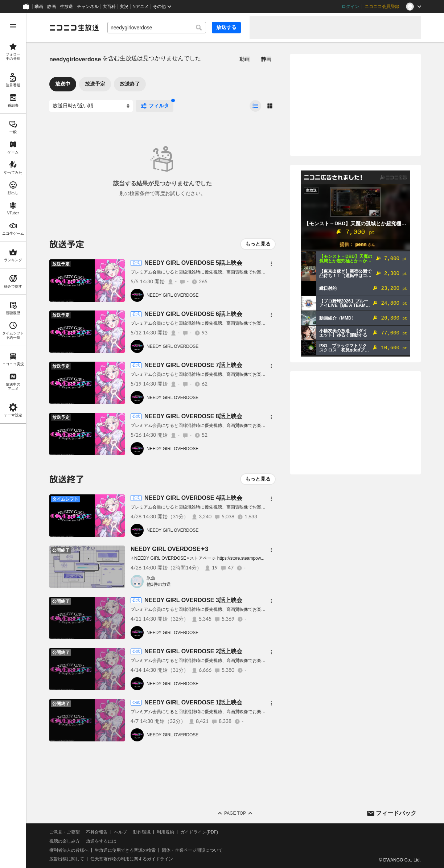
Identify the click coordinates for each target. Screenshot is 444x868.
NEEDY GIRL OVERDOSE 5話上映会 (193, 263)
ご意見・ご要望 (65, 832)
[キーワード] (157, 28)
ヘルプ (120, 832)
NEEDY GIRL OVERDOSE (172, 295)
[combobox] (157, 28)
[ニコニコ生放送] (74, 28)
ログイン (350, 7)
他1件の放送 (159, 584)
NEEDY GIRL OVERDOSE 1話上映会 (193, 702)
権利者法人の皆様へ (69, 850)
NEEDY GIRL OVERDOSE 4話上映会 (193, 498)
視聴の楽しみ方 (65, 841)
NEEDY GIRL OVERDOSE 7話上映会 (193, 365)
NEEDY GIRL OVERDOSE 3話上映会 (193, 600)
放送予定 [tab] (95, 84)
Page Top (235, 813)
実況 (124, 7)
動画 (39, 7)
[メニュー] (271, 264)
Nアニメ (141, 7)
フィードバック (396, 813)
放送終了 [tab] (130, 84)
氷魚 (151, 578)
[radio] (255, 106)
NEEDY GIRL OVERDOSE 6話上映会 (193, 314)
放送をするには (101, 841)
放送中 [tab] (63, 84)
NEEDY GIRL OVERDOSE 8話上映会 (193, 416)
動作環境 (142, 832)
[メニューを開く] (13, 26)
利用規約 (165, 832)
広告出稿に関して (67, 859)
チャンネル (88, 7)
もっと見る (258, 244)
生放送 (66, 7)
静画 (52, 7)
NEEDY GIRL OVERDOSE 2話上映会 (193, 651)
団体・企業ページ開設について (192, 850)
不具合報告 (97, 832)
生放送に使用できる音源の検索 (125, 850)
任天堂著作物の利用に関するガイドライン (132, 859)
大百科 (109, 7)
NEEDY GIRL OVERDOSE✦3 (169, 549)
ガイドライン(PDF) (199, 832)
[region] (13, 441)
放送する (226, 27)
